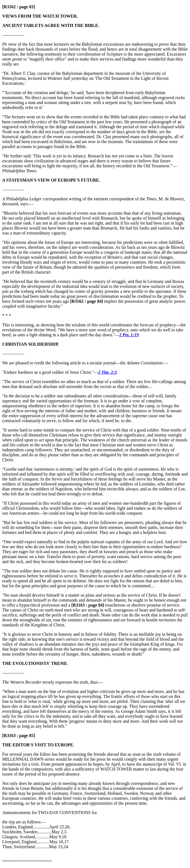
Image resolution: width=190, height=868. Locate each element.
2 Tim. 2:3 (107, 372)
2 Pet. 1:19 (129, 335)
